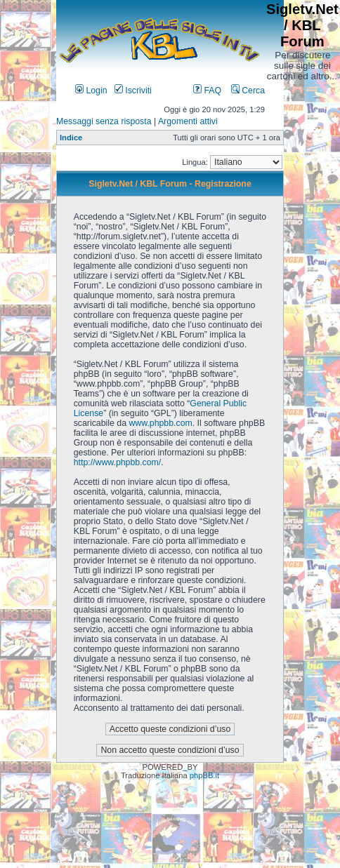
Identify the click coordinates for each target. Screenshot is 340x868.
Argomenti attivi (188, 121)
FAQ (207, 91)
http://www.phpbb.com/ (118, 462)
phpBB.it (204, 775)
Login (91, 91)
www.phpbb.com (160, 423)
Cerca (248, 91)
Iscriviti (133, 91)
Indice (71, 138)
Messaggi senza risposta (104, 121)
